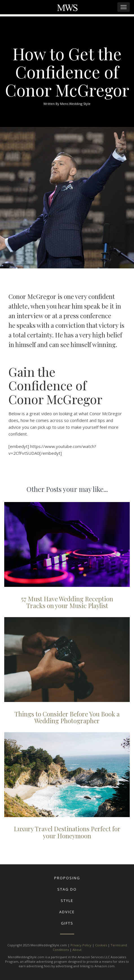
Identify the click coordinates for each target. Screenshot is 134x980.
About (77, 950)
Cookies (101, 945)
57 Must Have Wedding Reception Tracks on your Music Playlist (67, 602)
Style (67, 901)
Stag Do (67, 889)
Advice (67, 912)
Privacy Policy (81, 945)
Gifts (67, 923)
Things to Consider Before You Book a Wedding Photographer (67, 717)
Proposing (67, 878)
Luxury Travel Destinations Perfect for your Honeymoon (67, 832)
